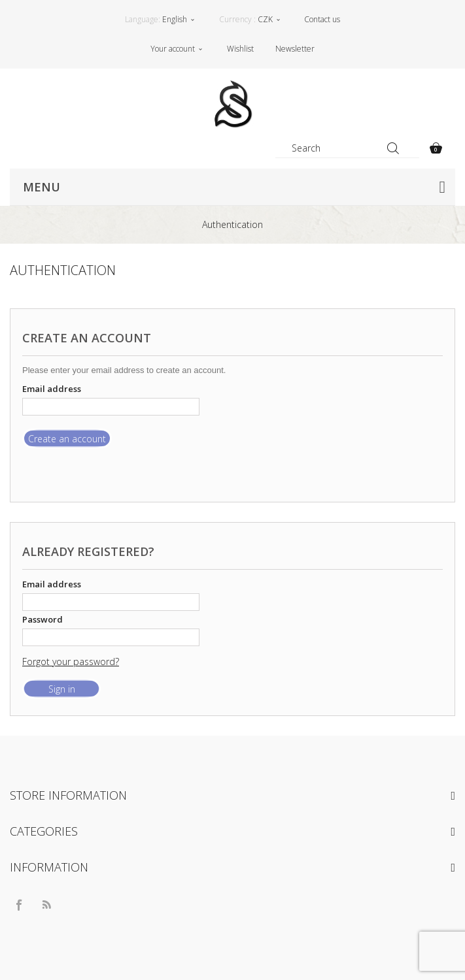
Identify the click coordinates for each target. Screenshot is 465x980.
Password (43, 619)
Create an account (67, 439)
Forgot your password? (71, 661)
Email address (52, 389)
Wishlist (240, 49)
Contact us (322, 19)
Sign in (62, 689)
